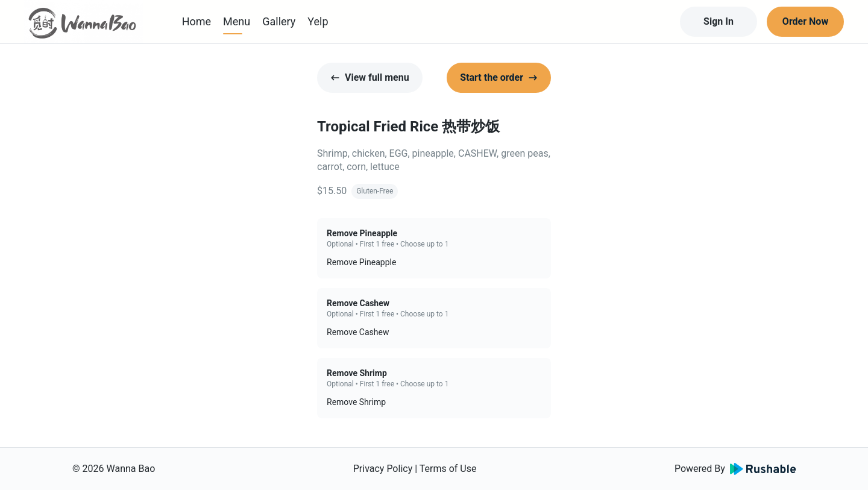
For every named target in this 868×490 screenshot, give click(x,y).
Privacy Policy (383, 469)
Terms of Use (448, 469)
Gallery (279, 21)
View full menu (370, 77)
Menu (237, 21)
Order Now (805, 21)
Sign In (719, 21)
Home (197, 21)
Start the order (499, 77)
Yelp (318, 21)
